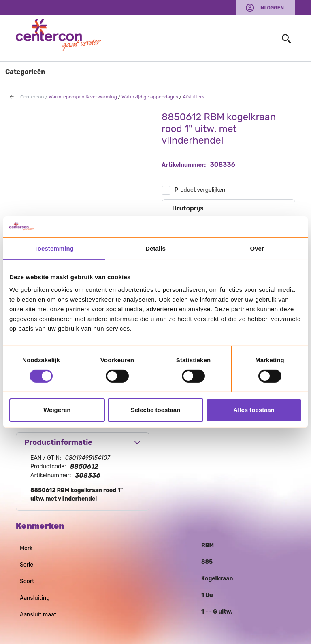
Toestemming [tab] (54, 248)
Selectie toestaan (156, 410)
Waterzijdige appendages (150, 97)
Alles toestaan (254, 410)
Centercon (32, 97)
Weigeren (57, 410)
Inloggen (272, 8)
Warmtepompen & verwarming (83, 97)
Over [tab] (257, 248)
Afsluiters (194, 97)
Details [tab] (155, 248)
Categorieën (25, 72)
